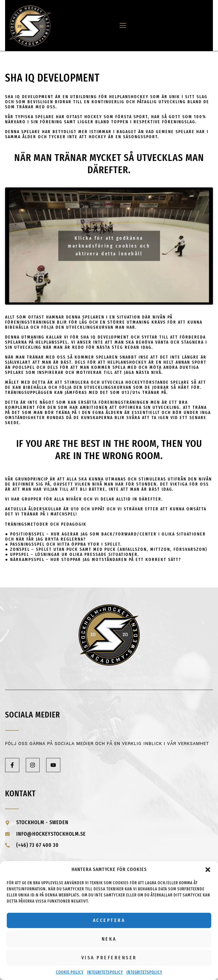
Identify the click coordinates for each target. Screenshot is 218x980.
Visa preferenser (109, 958)
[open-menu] (120, 26)
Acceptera (109, 920)
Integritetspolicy (105, 972)
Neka (109, 939)
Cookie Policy (70, 972)
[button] (208, 870)
